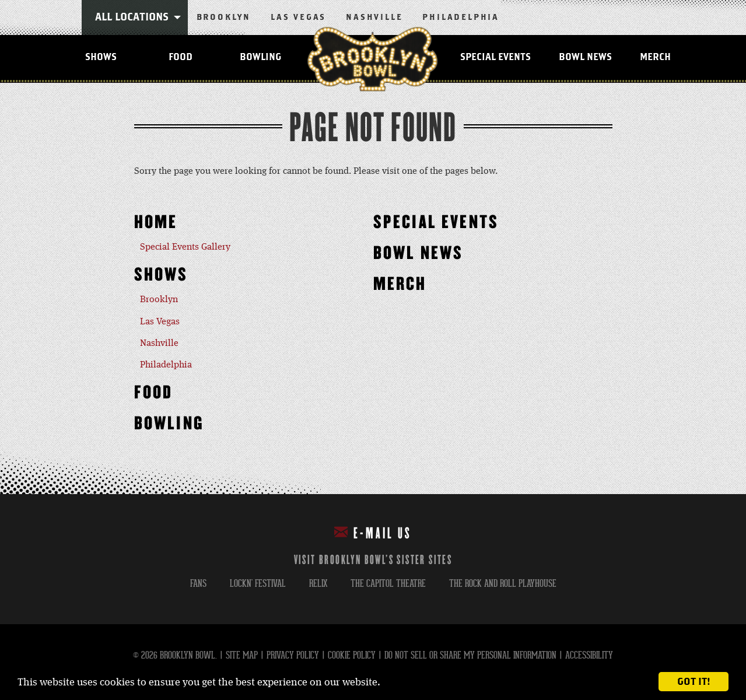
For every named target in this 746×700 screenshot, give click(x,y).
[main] (373, 288)
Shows (101, 57)
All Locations (132, 17)
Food (181, 57)
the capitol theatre (388, 584)
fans (198, 584)
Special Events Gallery (185, 247)
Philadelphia (461, 17)
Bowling (260, 57)
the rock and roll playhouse (503, 584)
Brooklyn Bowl (373, 59)
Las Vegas (298, 17)
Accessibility (589, 655)
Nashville (374, 17)
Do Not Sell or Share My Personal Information (470, 655)
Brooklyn (224, 17)
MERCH (655, 57)
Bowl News (585, 57)
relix (318, 584)
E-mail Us (373, 533)
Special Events (495, 57)
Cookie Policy (352, 655)
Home (156, 223)
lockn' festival (258, 584)
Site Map (242, 655)
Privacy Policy (293, 655)
